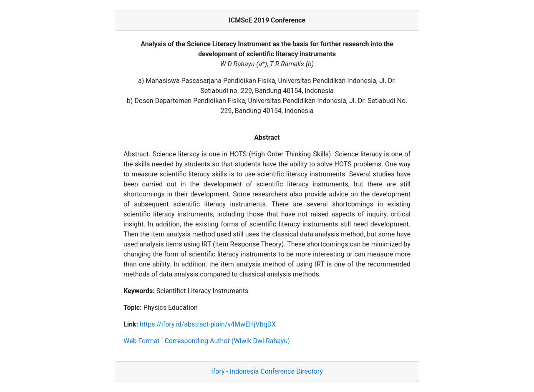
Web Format (142, 341)
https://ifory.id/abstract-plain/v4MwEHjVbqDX (208, 324)
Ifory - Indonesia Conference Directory (267, 371)
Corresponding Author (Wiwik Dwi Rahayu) (227, 341)
